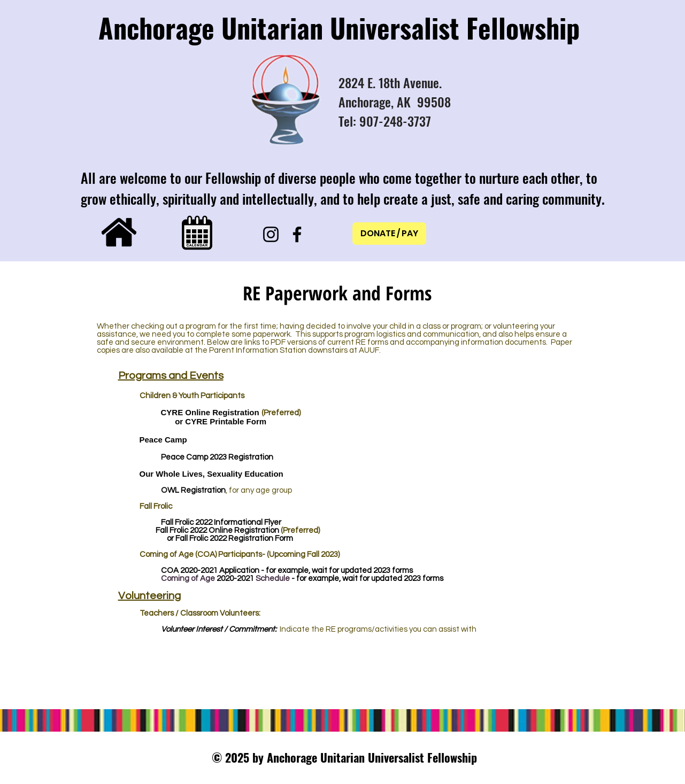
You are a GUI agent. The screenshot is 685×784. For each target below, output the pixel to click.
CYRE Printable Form (226, 421)
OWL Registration (193, 490)
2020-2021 (200, 570)
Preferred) (282, 413)
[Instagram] (271, 234)
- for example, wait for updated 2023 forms (367, 579)
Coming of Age (189, 579)
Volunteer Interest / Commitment (218, 629)
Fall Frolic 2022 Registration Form (234, 538)
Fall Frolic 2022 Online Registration (217, 530)
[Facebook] (297, 234)
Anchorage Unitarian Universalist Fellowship (339, 27)
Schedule (273, 579)
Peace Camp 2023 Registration (217, 457)
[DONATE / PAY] (389, 234)
